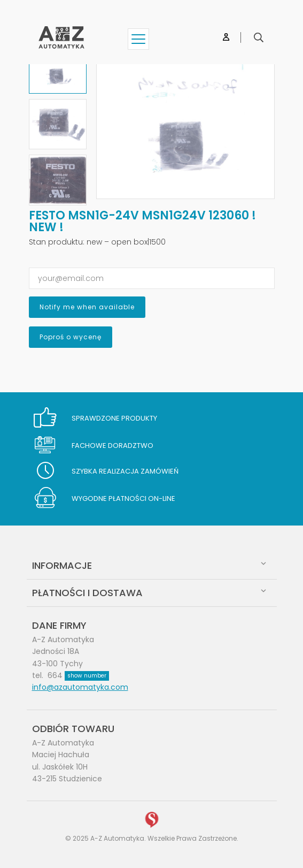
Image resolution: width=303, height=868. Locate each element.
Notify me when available (87, 307)
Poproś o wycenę (71, 337)
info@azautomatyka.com (80, 687)
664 (78, 675)
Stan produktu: (57, 242)
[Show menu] (138, 39)
